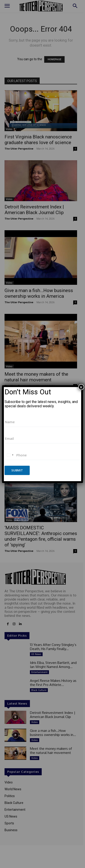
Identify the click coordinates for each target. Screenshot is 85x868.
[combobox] (10, 455)
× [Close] (81, 387)
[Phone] (42, 455)
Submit (17, 470)
